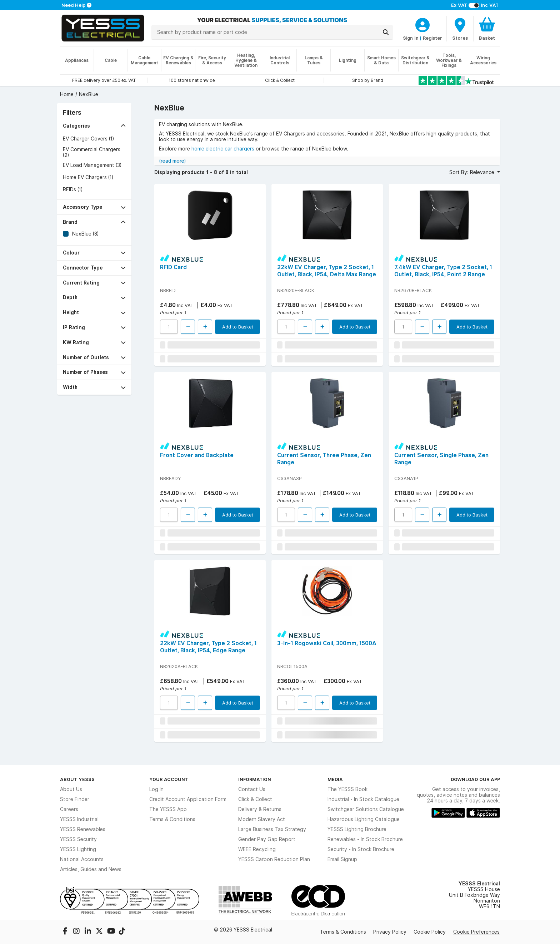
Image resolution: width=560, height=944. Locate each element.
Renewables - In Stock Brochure (365, 839)
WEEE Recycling (257, 849)
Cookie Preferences (476, 932)
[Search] (386, 32)
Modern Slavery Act (262, 819)
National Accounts (82, 859)
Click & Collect (255, 799)
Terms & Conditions (172, 819)
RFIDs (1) (73, 189)
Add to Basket (238, 327)
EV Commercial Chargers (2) (92, 152)
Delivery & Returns (260, 809)
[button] (94, 126)
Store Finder (75, 799)
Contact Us (252, 789)
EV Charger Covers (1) (88, 139)
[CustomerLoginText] (422, 24)
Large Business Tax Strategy (272, 829)
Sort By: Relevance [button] (472, 172)
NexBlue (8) (85, 234)
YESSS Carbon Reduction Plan (274, 859)
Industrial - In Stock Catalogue (363, 799)
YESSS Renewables (83, 829)
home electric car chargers (223, 149)
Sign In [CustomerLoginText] (411, 38)
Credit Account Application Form (188, 799)
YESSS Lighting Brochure (357, 829)
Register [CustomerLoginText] (432, 38)
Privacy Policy (390, 932)
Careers (69, 809)
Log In (156, 789)
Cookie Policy (430, 932)
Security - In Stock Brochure (361, 849)
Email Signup (342, 859)
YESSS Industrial (79, 819)
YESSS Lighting (78, 849)
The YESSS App (168, 809)
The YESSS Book (347, 789)
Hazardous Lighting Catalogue (364, 819)
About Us (71, 789)
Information (255, 779)
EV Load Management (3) (92, 165)
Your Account (169, 779)
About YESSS (77, 779)
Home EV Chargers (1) (88, 177)
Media (335, 779)
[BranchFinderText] (460, 29)
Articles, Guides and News (91, 869)
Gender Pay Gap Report (267, 839)
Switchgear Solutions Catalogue (366, 809)
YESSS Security (78, 839)
